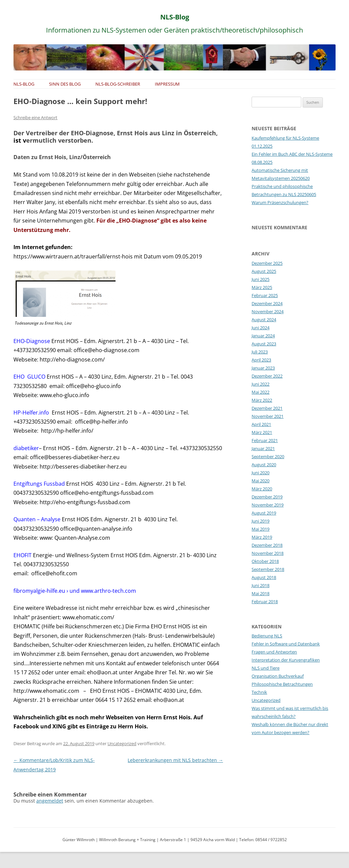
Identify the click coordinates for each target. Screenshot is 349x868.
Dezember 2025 (267, 263)
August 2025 (264, 271)
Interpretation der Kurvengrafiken (286, 660)
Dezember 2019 (267, 497)
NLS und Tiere (266, 668)
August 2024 (264, 320)
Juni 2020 (260, 473)
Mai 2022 (260, 392)
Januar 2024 (263, 336)
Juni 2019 (260, 521)
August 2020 (264, 465)
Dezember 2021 (267, 408)
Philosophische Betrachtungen (282, 684)
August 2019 (264, 513)
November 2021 (268, 416)
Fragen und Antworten (274, 652)
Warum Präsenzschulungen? (280, 202)
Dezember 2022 (267, 376)
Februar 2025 (265, 295)
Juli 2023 (260, 352)
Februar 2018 (265, 601)
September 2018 (268, 569)
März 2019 (262, 537)
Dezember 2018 (267, 545)
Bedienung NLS (267, 636)
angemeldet (50, 801)
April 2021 (261, 424)
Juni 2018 (260, 585)
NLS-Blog (175, 17)
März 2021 (262, 432)
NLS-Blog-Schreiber (118, 84)
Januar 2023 (263, 368)
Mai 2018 (260, 593)
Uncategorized (122, 743)
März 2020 (262, 489)
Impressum (167, 84)
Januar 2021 (263, 448)
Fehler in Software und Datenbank (286, 644)
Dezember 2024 (267, 303)
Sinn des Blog (65, 84)
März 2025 (262, 287)
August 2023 (264, 344)
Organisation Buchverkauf (278, 676)
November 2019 (268, 505)
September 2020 (268, 456)
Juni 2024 (260, 328)
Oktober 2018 (265, 561)
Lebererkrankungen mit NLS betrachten (175, 760)
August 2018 (264, 577)
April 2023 (261, 360)
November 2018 (268, 553)
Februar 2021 (265, 440)
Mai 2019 (260, 529)
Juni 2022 (260, 384)
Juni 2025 (260, 279)
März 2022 (262, 400)
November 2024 (268, 311)
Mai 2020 (260, 481)
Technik (259, 692)
